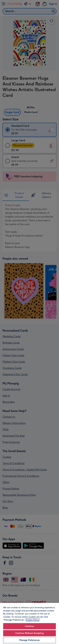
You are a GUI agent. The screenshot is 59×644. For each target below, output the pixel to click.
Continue (29, 626)
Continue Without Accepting (29, 633)
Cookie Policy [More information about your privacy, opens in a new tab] (33, 620)
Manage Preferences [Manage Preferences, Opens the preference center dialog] (29, 640)
